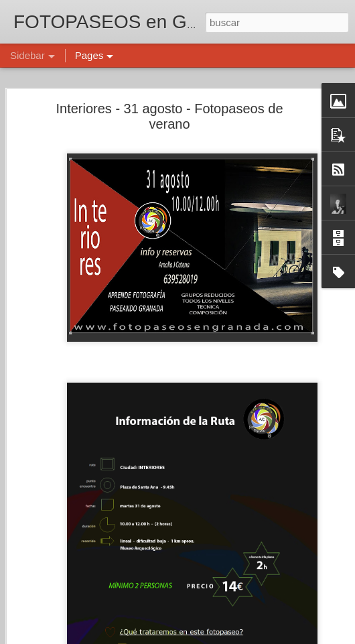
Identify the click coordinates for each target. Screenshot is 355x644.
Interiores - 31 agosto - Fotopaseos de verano (169, 116)
